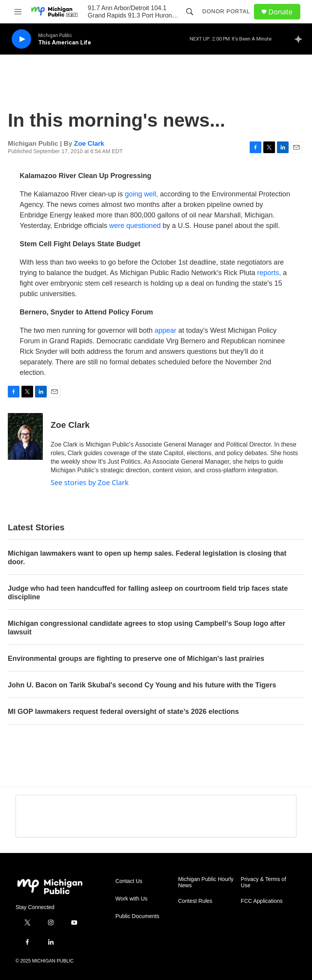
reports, (270, 273)
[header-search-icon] (190, 12)
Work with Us (131, 899)
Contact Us (129, 881)
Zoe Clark (89, 144)
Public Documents (137, 916)
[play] (21, 39)
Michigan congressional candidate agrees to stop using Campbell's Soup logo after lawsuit (146, 628)
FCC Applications (262, 901)
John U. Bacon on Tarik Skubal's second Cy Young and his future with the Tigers (142, 685)
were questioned (135, 226)
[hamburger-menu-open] (18, 12)
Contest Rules (195, 901)
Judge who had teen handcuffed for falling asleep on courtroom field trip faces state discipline (148, 593)
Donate (280, 12)
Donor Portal (226, 11)
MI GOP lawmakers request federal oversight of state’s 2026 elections (123, 712)
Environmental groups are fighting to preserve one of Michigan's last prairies (136, 659)
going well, (142, 194)
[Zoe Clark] (25, 436)
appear (166, 330)
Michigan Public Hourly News (206, 882)
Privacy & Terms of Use (263, 882)
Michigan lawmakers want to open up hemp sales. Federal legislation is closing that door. (147, 558)
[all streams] (301, 39)
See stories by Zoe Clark (90, 482)
